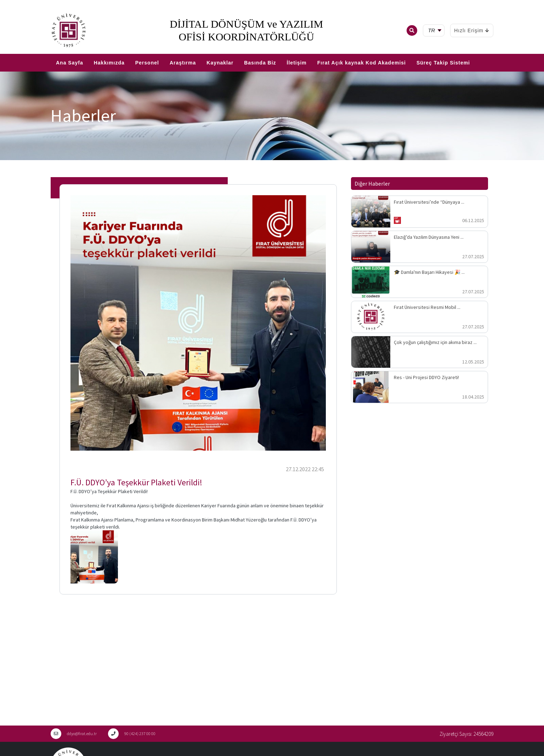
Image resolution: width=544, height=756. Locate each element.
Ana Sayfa (70, 63)
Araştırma (183, 63)
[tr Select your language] (435, 31)
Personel (147, 63)
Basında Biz (260, 63)
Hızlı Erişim (472, 30)
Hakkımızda (109, 63)
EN (13, 51)
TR (4, 51)
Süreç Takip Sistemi (443, 63)
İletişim (297, 63)
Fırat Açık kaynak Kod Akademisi (362, 63)
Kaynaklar (220, 63)
